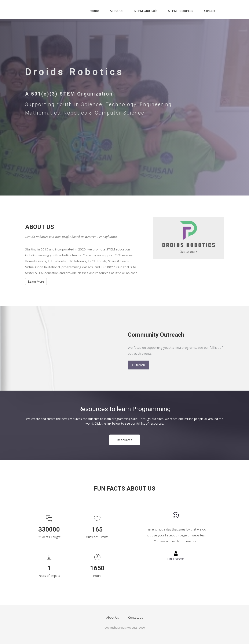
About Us (117, 11)
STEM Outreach (146, 11)
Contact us (136, 617)
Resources (125, 440)
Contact (210, 11)
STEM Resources (181, 11)
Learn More (36, 281)
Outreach (139, 365)
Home (94, 11)
